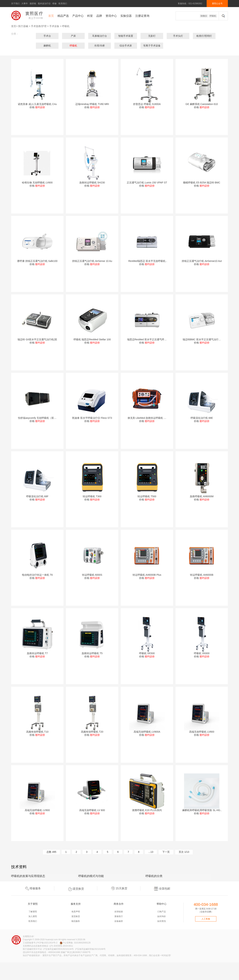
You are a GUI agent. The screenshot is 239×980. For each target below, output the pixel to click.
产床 (73, 36)
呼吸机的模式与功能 (91, 876)
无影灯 (152, 36)
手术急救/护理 (39, 26)
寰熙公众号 (217, 4)
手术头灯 (178, 36)
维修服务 (33, 888)
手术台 (47, 36)
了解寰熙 (33, 912)
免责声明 (76, 912)
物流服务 (76, 921)
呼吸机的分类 (154, 876)
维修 (54, 4)
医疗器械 (23, 26)
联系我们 (63, 4)
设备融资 (119, 921)
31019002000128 (82, 943)
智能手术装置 (126, 36)
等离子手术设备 (152, 46)
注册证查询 (142, 16)
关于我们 (15, 4)
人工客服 (206, 919)
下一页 (166, 852)
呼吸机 (213, 16)
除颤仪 (204, 16)
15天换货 (119, 888)
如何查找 (162, 921)
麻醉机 (47, 46)
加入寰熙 (33, 916)
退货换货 (76, 888)
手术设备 (54, 26)
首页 (51, 16)
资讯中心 (111, 16)
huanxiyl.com (52, 940)
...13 (151, 852)
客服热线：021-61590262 (190, 4)
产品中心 (78, 16)
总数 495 (51, 852)
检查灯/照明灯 (204, 36)
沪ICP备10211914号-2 (47, 943)
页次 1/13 (184, 852)
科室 (90, 16)
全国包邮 (162, 888)
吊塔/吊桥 (100, 46)
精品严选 (63, 16)
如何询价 (162, 916)
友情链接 (119, 912)
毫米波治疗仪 (44, 4)
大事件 (25, 4)
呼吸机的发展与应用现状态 (28, 876)
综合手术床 (126, 46)
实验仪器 (126, 16)
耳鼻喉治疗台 (100, 36)
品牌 (99, 16)
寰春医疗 (119, 916)
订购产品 (162, 912)
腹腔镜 (33, 4)
